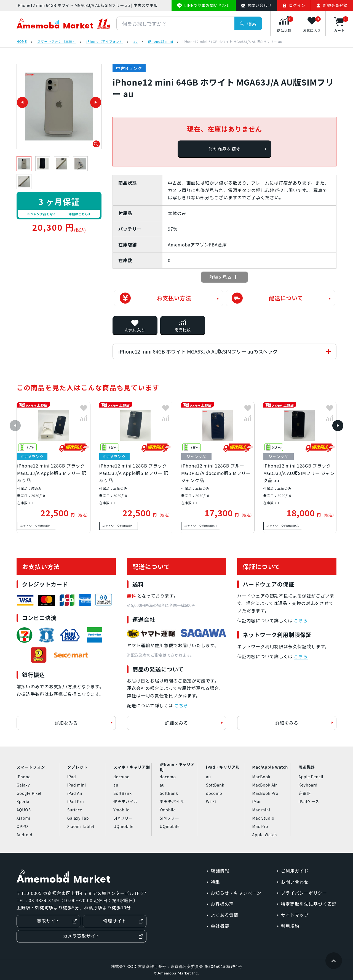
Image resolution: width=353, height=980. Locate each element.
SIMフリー (123, 818)
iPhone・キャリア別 (177, 767)
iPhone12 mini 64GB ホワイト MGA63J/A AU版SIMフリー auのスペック (198, 351)
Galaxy (23, 785)
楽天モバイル (126, 801)
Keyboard (308, 785)
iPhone (24, 777)
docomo (121, 777)
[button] (15, 426)
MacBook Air (265, 785)
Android (25, 835)
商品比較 (183, 330)
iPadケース (309, 801)
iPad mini (77, 785)
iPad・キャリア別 (223, 767)
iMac (257, 801)
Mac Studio (263, 818)
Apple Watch (265, 835)
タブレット (77, 767)
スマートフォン (31, 767)
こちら (181, 705)
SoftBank (122, 793)
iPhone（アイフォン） (105, 42)
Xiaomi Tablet (81, 826)
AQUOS (24, 810)
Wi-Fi (211, 801)
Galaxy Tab (78, 818)
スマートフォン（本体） (57, 42)
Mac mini (261, 810)
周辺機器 (307, 767)
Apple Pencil (311, 777)
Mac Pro (260, 826)
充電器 (304, 793)
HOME (22, 42)
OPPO (22, 826)
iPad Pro (76, 801)
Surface (75, 810)
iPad (72, 777)
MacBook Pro (265, 793)
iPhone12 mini (161, 42)
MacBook (261, 777)
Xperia (23, 801)
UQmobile (123, 826)
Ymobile (121, 810)
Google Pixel (29, 793)
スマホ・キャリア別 (132, 767)
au (136, 42)
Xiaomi (23, 818)
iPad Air (75, 793)
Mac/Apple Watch (270, 767)
